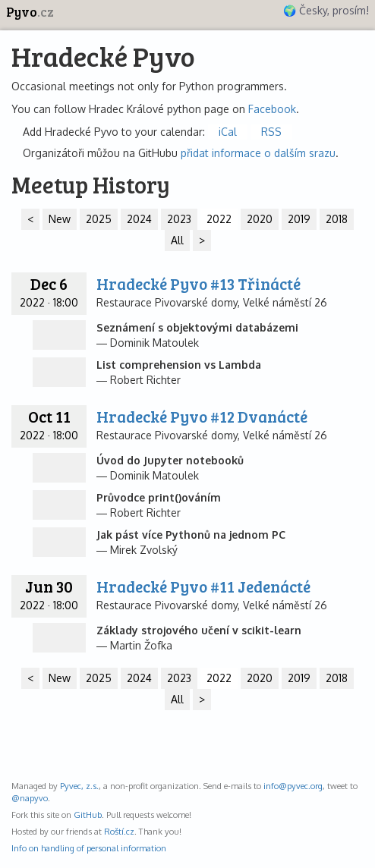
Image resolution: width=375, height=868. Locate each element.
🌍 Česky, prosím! (326, 10)
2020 (260, 219)
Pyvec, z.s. (79, 786)
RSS (271, 132)
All (177, 240)
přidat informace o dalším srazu (258, 153)
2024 (139, 219)
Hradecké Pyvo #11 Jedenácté (203, 586)
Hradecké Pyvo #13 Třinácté (199, 283)
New (60, 219)
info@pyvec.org (293, 786)
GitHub (88, 815)
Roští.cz (119, 831)
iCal (228, 132)
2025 (99, 219)
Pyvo (30, 12)
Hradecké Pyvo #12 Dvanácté (202, 416)
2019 (299, 219)
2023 (179, 219)
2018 (337, 219)
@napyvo (30, 798)
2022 (219, 219)
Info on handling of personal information (89, 848)
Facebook (272, 109)
